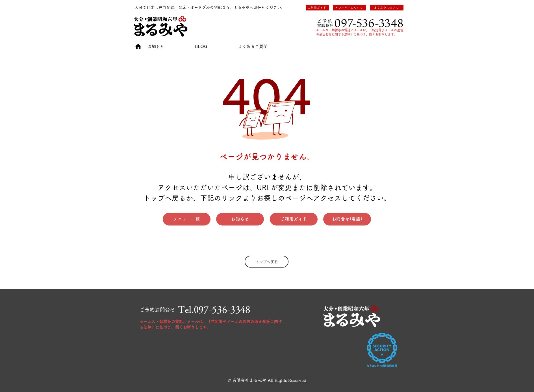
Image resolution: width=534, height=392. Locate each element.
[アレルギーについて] (350, 8)
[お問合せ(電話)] (347, 219)
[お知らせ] (240, 219)
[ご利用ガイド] (317, 8)
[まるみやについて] (387, 8)
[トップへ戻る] (267, 262)
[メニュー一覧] (187, 219)
